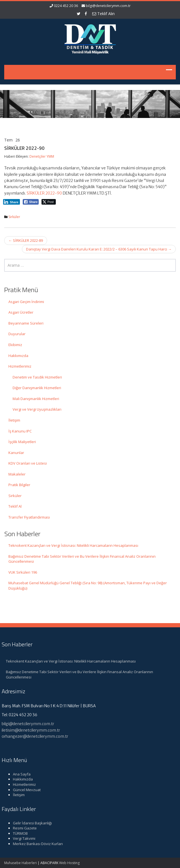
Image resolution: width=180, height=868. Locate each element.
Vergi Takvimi (22, 838)
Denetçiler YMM (42, 156)
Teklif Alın (103, 14)
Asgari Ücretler (21, 312)
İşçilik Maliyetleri (22, 442)
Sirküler (14, 217)
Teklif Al (15, 506)
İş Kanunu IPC (20, 431)
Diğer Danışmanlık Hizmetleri (37, 388)
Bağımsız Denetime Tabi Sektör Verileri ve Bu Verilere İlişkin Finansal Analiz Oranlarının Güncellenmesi (82, 559)
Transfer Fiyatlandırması (29, 517)
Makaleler (17, 474)
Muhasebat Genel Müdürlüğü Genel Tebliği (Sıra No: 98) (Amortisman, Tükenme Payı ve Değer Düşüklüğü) (88, 586)
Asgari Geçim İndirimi (26, 302)
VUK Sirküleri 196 (23, 572)
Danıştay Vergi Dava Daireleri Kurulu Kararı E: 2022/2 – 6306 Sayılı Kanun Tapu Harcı (99, 249)
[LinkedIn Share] (11, 202)
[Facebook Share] (31, 202)
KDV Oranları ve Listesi (28, 463)
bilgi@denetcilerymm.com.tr (108, 6)
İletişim (14, 420)
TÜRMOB (18, 833)
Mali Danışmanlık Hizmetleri (36, 399)
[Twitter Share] (49, 202)
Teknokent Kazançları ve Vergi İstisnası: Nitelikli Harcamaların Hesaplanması (73, 545)
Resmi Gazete (22, 828)
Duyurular (17, 334)
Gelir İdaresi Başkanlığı (30, 823)
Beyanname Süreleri (26, 323)
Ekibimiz (15, 345)
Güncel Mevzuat (24, 790)
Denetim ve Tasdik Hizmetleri (37, 377)
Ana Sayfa (19, 774)
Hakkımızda (18, 356)
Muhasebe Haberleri (20, 863)
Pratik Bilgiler (19, 485)
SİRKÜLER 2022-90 (44, 193)
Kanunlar (16, 453)
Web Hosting (69, 863)
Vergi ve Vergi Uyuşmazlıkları (37, 409)
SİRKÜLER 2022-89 (26, 240)
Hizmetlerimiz (20, 366)
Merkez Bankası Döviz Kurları (35, 844)
